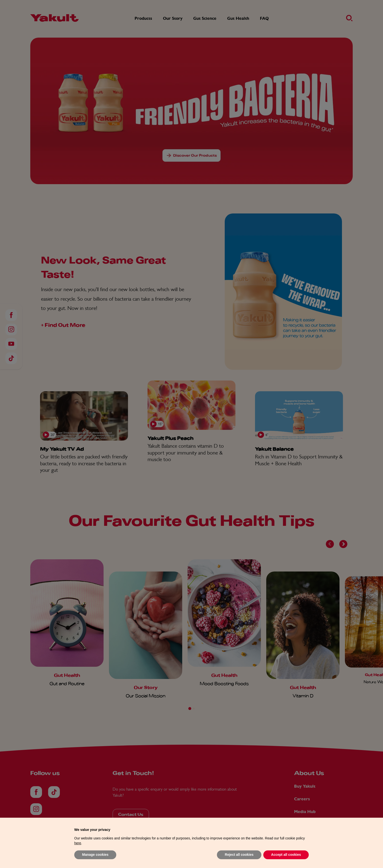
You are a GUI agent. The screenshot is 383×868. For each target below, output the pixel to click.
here (78, 852)
